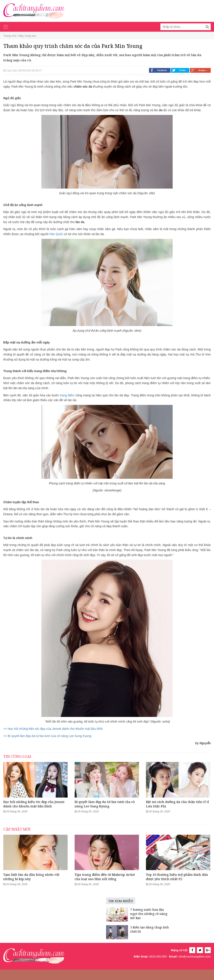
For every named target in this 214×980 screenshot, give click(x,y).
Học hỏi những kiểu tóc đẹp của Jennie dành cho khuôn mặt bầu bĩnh (34, 809)
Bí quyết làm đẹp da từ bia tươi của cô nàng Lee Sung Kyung (105, 809)
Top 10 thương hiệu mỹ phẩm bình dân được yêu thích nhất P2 (177, 887)
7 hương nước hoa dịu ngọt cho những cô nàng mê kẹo (117, 925)
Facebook (160, 70)
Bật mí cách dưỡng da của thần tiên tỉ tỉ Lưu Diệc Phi (177, 809)
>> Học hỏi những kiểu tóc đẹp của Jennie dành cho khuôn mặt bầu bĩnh (53, 729)
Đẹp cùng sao (27, 36)
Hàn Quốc (56, 234)
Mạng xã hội (179, 961)
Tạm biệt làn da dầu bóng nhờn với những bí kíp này (31, 887)
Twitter (180, 70)
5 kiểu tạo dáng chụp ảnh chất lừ (118, 940)
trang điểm (67, 395)
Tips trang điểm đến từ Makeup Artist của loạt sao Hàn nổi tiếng (105, 887)
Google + (200, 70)
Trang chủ (10, 36)
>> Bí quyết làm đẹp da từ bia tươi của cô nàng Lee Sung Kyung (47, 736)
